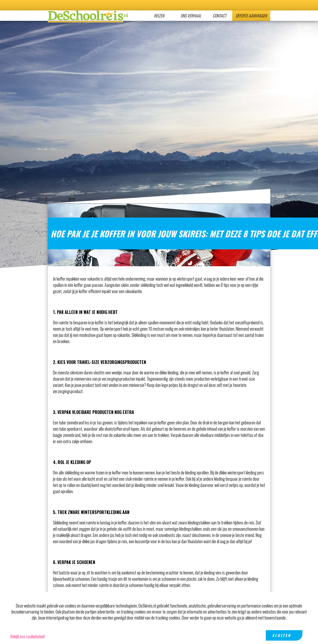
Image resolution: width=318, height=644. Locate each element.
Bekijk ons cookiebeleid (28, 636)
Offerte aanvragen (251, 16)
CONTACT (220, 16)
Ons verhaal (191, 16)
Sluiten (282, 635)
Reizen (159, 16)
